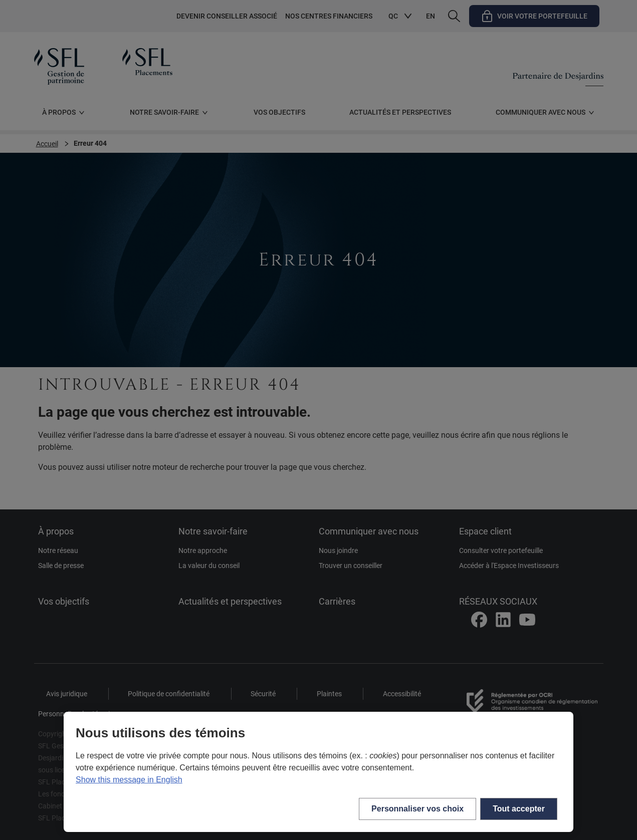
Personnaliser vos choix (417, 809)
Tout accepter (519, 809)
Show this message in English (129, 780)
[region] (318, 772)
